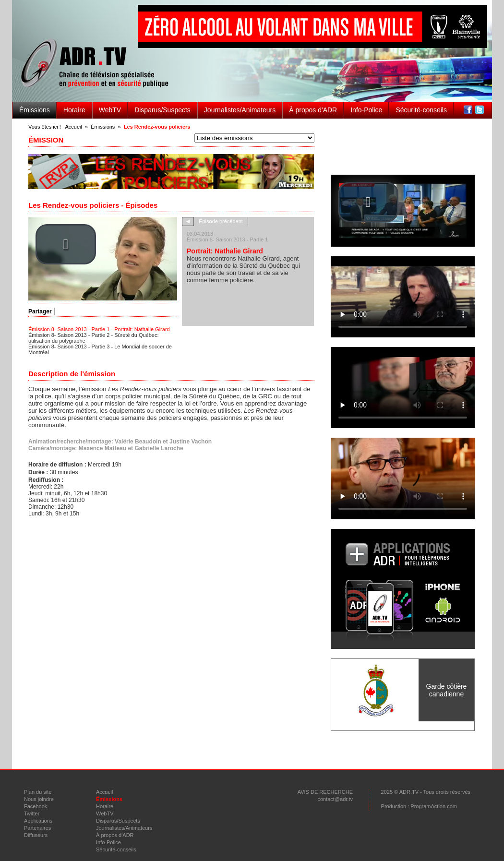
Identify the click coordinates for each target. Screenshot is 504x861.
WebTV (110, 110)
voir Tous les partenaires (403, 726)
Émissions (35, 110)
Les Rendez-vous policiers (157, 127)
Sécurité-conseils (421, 110)
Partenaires (37, 828)
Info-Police (366, 110)
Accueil (73, 127)
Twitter (32, 813)
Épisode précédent (221, 221)
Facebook (36, 806)
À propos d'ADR (313, 110)
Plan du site (38, 792)
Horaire (74, 110)
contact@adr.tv (335, 799)
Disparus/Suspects (162, 110)
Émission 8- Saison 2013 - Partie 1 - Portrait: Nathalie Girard (99, 329)
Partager (40, 311)
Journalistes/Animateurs (240, 110)
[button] (66, 244)
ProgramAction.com (434, 806)
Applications (38, 821)
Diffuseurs (36, 835)
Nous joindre (39, 799)
